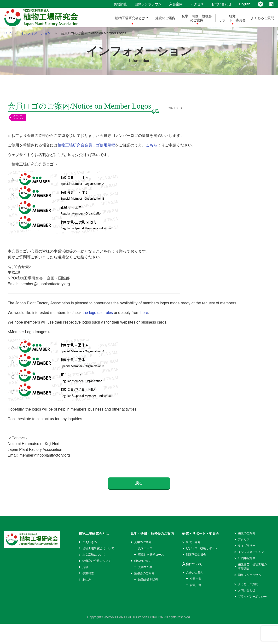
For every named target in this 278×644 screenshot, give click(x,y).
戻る (139, 483)
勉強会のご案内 (144, 573)
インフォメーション (36, 33)
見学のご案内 (143, 542)
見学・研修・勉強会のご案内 (197, 18)
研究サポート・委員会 (232, 18)
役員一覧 (196, 585)
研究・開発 (193, 542)
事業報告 (88, 573)
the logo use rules (98, 313)
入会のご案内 (195, 573)
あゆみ (87, 580)
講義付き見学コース (151, 555)
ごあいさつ (90, 542)
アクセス (197, 4)
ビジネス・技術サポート (202, 548)
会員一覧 (196, 579)
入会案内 (176, 4)
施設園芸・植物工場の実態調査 (252, 567)
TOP (7, 33)
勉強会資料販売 (148, 580)
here (144, 313)
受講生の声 (145, 567)
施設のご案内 (165, 18)
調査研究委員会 (196, 555)
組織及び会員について (97, 561)
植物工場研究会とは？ (132, 18)
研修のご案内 (143, 561)
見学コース (145, 548)
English (245, 4)
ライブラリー (247, 546)
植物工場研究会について (98, 548)
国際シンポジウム (148, 4)
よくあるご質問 (262, 18)
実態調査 (120, 4)
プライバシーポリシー (252, 597)
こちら (151, 145)
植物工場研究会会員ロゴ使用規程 (86, 145)
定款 (85, 567)
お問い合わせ (221, 4)
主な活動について (94, 555)
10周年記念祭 (247, 558)
